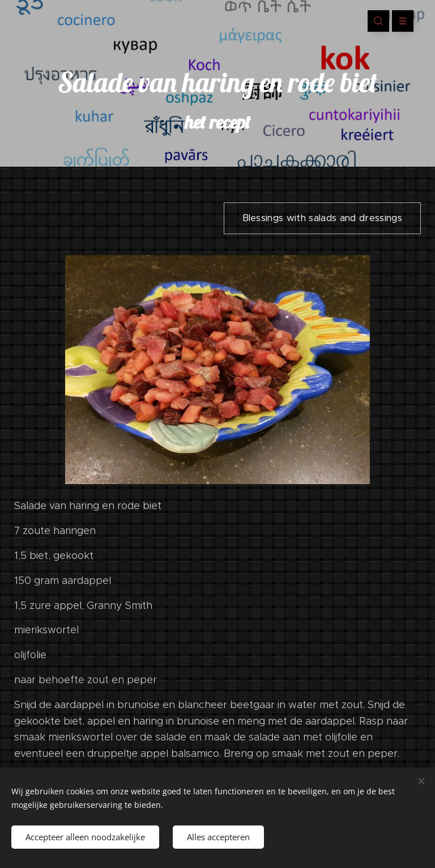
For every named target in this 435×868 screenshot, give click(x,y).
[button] (378, 21)
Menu (399, 21)
